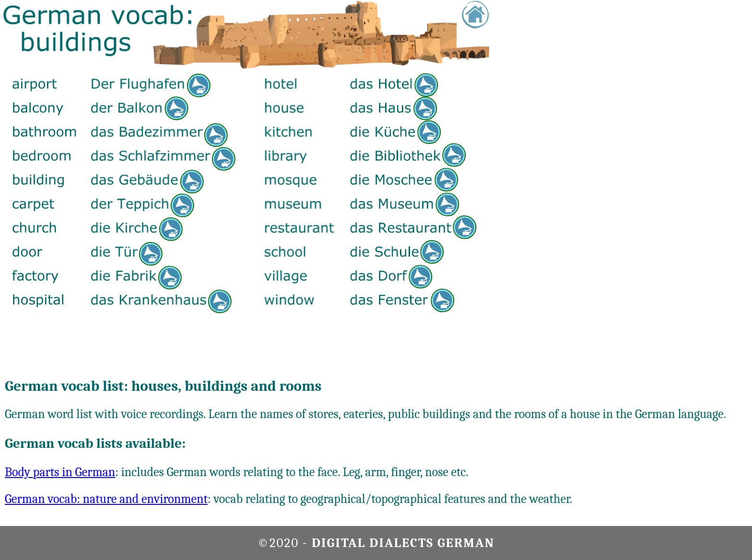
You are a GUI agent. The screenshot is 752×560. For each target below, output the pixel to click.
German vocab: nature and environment (106, 499)
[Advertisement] (710, 144)
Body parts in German (60, 472)
